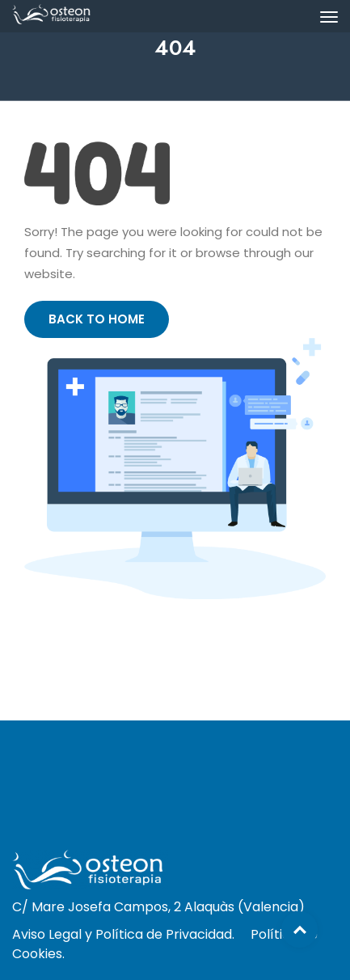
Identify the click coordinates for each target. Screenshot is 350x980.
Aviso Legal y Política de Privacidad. (123, 934)
